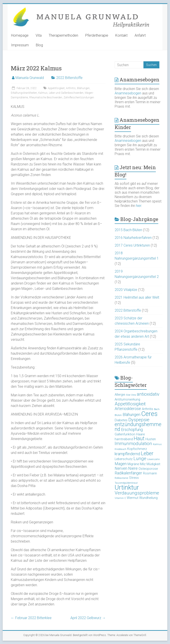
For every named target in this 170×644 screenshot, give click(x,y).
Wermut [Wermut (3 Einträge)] (133, 498)
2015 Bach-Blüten (128, 230)
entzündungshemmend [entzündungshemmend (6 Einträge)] (138, 427)
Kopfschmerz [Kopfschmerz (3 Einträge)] (137, 449)
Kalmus (43, 93)
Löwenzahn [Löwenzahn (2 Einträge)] (154, 459)
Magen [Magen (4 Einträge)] (121, 464)
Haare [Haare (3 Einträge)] (140, 434)
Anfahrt (140, 35)
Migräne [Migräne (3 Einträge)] (133, 464)
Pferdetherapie (97, 35)
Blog (39, 45)
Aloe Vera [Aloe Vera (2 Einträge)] (131, 395)
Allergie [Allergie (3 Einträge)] (120, 395)
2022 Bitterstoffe (69, 78)
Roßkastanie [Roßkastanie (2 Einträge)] (121, 478)
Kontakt (121, 35)
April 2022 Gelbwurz (88, 618)
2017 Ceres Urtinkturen (132, 245)
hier (139, 206)
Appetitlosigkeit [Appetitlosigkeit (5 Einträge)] (130, 404)
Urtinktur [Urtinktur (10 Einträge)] (127, 487)
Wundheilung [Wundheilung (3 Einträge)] (148, 498)
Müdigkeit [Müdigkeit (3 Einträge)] (153, 464)
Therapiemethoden (63, 35)
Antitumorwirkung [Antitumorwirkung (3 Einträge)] (127, 399)
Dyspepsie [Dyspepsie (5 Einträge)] (139, 420)
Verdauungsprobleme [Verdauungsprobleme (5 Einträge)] (137, 493)
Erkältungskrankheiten (24, 93)
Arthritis (71, 88)
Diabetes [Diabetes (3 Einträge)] (121, 420)
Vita (39, 35)
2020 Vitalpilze (126, 290)
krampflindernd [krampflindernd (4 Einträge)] (127, 454)
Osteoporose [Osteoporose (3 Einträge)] (148, 469)
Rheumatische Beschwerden (46, 97)
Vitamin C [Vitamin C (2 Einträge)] (120, 498)
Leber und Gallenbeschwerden (66, 93)
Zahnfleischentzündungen (79, 97)
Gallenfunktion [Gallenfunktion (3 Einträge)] (125, 434)
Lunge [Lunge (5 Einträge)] (140, 459)
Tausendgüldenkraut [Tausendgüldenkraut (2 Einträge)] (126, 483)
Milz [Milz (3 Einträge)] (143, 464)
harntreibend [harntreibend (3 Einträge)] (124, 439)
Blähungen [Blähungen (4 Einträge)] (131, 415)
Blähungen (83, 88)
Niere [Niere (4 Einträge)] (133, 468)
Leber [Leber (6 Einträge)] (147, 454)
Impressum (20, 45)
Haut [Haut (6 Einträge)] (139, 439)
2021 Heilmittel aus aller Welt (137, 297)
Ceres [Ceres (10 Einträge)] (149, 414)
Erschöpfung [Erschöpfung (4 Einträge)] (132, 430)
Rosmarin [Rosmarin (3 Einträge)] (150, 473)
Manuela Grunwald (30, 78)
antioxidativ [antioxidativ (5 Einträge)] (148, 394)
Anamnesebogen (128, 93)
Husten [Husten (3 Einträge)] (151, 439)
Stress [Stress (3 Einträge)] (134, 478)
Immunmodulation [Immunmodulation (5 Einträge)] (133, 444)
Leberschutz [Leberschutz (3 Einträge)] (124, 459)
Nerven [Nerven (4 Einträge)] (121, 468)
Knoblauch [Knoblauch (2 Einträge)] (121, 449)
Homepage (20, 35)
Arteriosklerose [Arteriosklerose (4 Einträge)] (128, 409)
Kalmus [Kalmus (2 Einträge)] (157, 444)
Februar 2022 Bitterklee (31, 618)
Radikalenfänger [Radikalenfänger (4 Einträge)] (128, 473)
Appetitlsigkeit (56, 88)
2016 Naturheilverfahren (133, 238)
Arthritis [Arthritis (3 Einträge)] (148, 409)
